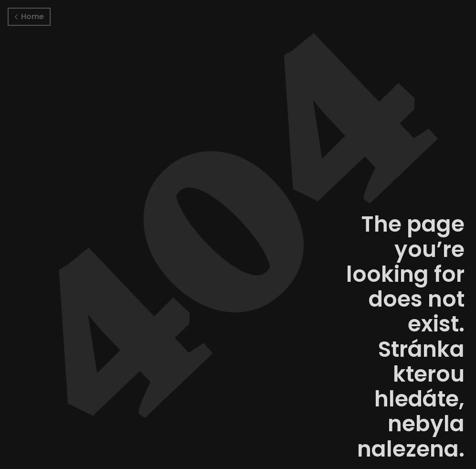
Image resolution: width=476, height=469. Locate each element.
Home (29, 16)
